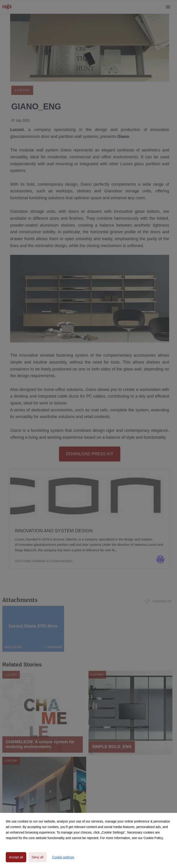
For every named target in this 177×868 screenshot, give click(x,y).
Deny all (38, 857)
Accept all (16, 857)
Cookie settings (63, 857)
